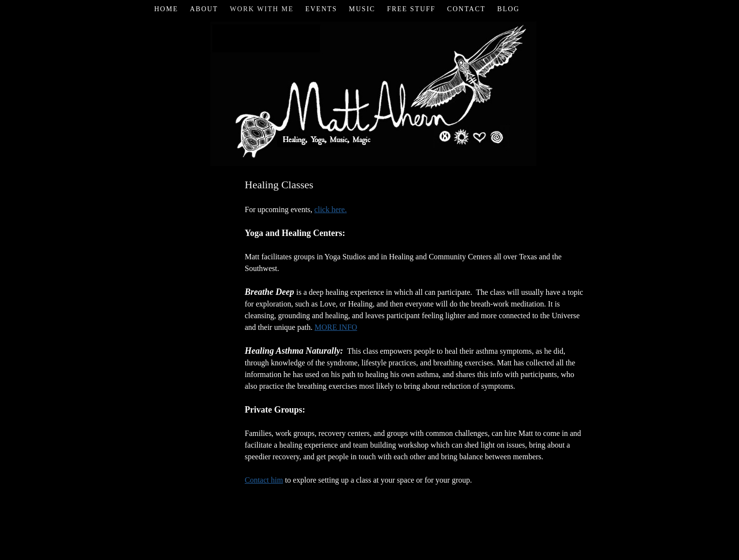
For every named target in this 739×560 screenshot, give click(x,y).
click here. (331, 209)
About (204, 9)
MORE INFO (336, 327)
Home (166, 9)
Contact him (264, 480)
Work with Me (261, 9)
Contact (466, 9)
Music (362, 9)
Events (321, 9)
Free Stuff (411, 9)
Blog (508, 9)
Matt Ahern (369, 92)
